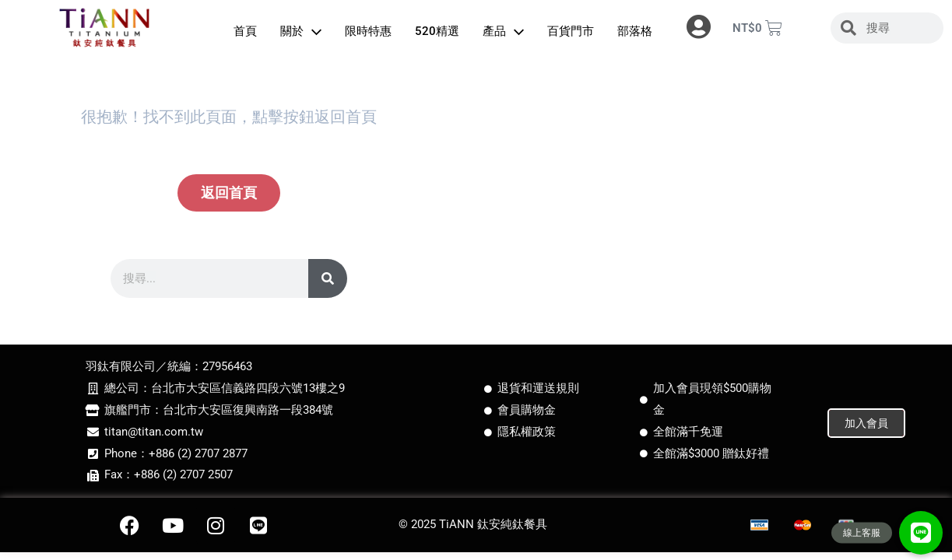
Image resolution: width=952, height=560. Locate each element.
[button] (921, 533)
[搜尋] (328, 278)
